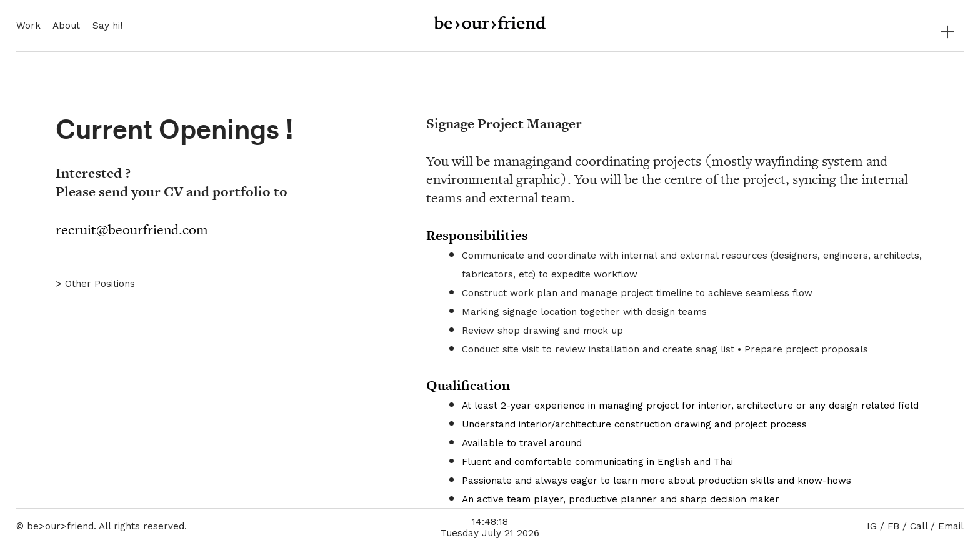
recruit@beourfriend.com (132, 230)
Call (919, 526)
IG (872, 526)
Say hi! (107, 26)
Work (28, 26)
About (66, 26)
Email (951, 526)
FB (893, 526)
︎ (947, 32)
